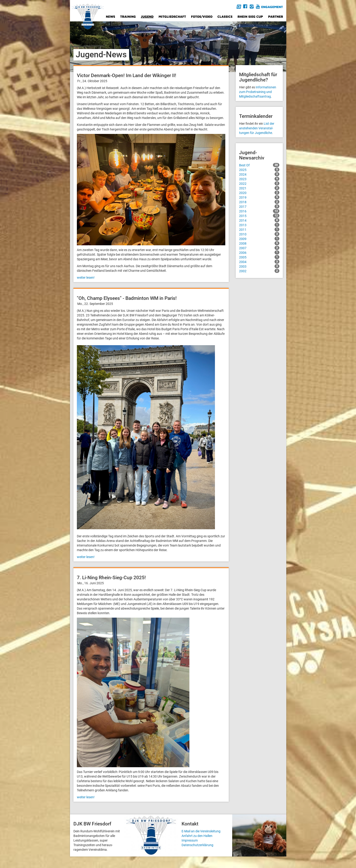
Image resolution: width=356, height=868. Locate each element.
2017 (259, 206)
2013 (259, 225)
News (110, 16)
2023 (259, 179)
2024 (259, 174)
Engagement (272, 7)
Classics (225, 16)
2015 (259, 216)
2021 (259, 188)
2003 (259, 266)
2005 (259, 257)
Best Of (259, 165)
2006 (259, 252)
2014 (259, 220)
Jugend (147, 16)
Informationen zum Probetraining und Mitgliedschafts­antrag (258, 92)
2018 (259, 202)
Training (128, 16)
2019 (259, 197)
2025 (259, 170)
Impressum (190, 840)
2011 (259, 229)
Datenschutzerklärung (197, 845)
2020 (259, 193)
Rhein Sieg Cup (250, 16)
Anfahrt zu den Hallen (197, 836)
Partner (276, 16)
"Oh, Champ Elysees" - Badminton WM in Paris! (127, 298)
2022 (259, 183)
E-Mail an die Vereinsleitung (201, 831)
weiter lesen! (86, 278)
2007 (259, 248)
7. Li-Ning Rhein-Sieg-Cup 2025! (111, 578)
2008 (259, 243)
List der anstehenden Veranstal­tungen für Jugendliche (257, 128)
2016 (259, 211)
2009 (259, 239)
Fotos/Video (202, 16)
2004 (259, 262)
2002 (259, 271)
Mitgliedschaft (172, 16)
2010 (259, 234)
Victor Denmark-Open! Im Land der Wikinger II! (127, 75)
